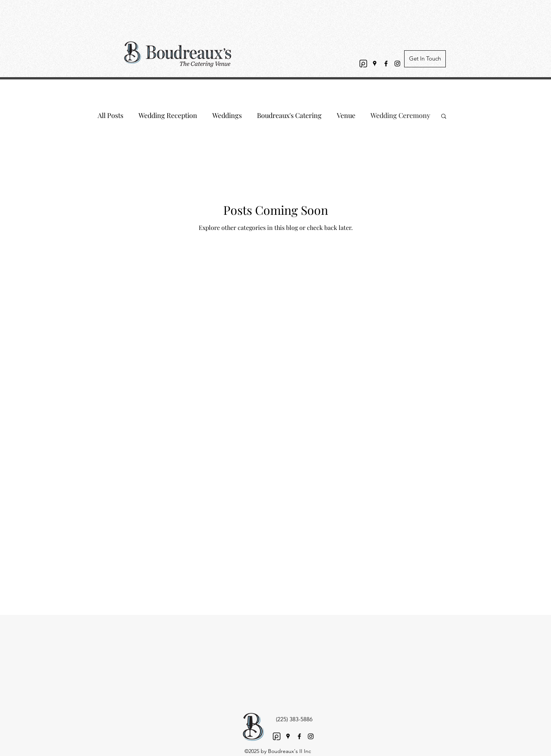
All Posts (111, 115)
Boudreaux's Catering (289, 115)
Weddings (227, 115)
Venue (346, 115)
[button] (444, 117)
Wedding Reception (168, 115)
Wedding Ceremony (400, 115)
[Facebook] (386, 64)
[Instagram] (397, 64)
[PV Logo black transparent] (363, 64)
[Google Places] (375, 64)
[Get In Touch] (425, 59)
